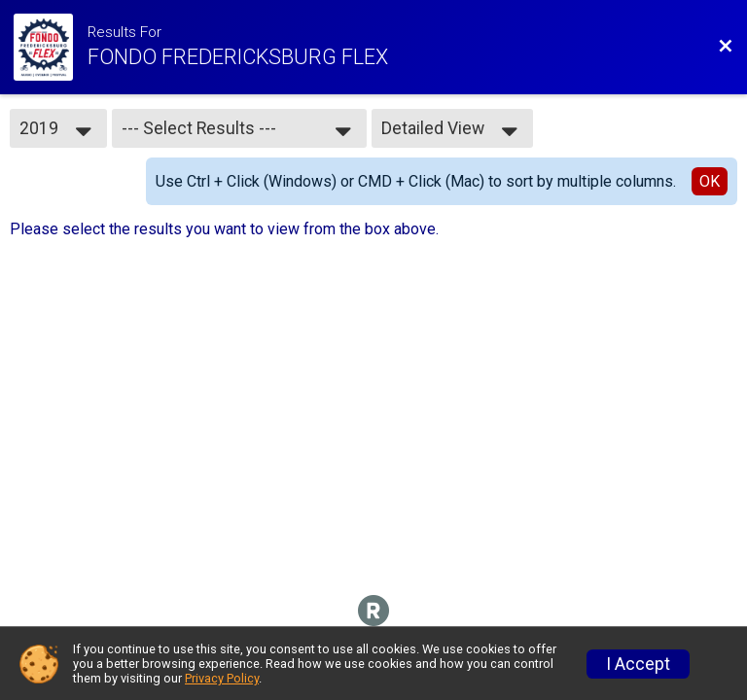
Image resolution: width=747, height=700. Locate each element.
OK (710, 181)
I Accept (638, 664)
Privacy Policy (222, 678)
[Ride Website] (50, 47)
